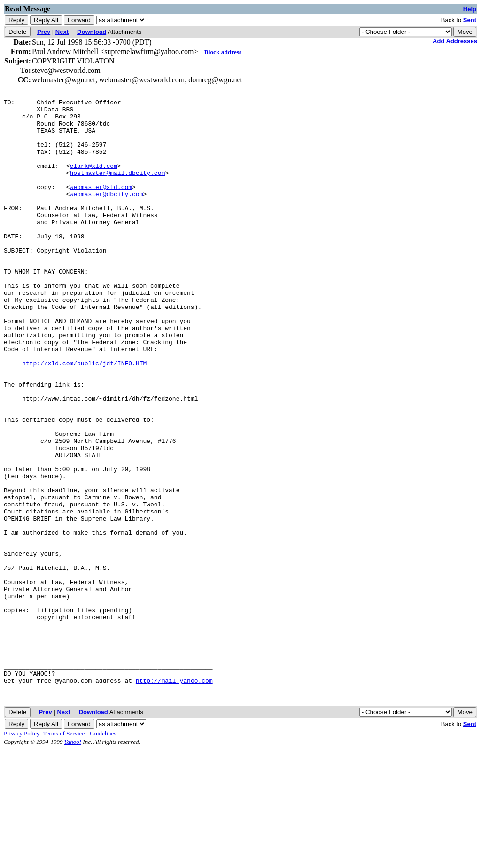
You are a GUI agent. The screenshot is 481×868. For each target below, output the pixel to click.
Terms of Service (64, 852)
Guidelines (103, 852)
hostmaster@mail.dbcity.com (117, 188)
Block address (223, 52)
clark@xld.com (93, 180)
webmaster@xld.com (101, 205)
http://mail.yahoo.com (174, 797)
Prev (44, 32)
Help (470, 9)
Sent (470, 20)
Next (62, 32)
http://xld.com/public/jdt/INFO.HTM (84, 417)
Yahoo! (73, 860)
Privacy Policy (22, 852)
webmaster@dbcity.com (106, 213)
